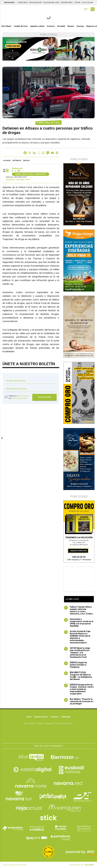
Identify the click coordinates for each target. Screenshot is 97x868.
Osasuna (80, 26)
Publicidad (66, 717)
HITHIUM (77, 3)
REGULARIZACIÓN (36, 3)
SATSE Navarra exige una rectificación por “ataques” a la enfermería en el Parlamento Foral (77, 653)
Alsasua (7, 161)
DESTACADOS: (10, 3)
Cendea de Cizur (21, 26)
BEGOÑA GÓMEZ (67, 3)
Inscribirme (45, 397)
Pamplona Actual (48, 123)
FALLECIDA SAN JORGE (51, 3)
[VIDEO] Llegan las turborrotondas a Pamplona (76, 665)
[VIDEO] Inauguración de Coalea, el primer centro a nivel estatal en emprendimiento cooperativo (79, 689)
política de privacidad (19, 398)
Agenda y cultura (37, 26)
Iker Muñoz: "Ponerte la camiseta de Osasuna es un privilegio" (79, 701)
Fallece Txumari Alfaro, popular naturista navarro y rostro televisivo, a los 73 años (78, 610)
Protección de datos (64, 724)
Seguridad (49, 724)
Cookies (39, 724)
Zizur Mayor (6, 26)
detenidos (17, 161)
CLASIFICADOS (23, 3)
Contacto (54, 717)
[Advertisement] (79, 579)
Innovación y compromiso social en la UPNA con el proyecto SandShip (79, 623)
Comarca (51, 26)
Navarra (71, 26)
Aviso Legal (29, 724)
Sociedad (61, 26)
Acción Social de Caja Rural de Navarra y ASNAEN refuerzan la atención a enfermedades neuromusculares (77, 637)
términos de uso (23, 396)
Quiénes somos (41, 717)
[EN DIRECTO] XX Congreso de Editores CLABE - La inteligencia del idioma (78, 676)
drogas (26, 161)
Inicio (29, 717)
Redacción (17, 168)
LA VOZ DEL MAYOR (89, 3)
